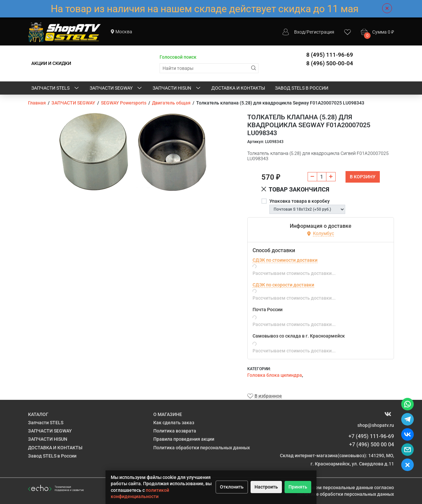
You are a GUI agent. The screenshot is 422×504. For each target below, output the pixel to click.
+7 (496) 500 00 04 (372, 445)
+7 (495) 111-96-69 (371, 436)
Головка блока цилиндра (275, 375)
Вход (299, 32)
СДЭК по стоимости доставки (285, 260)
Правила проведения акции (184, 439)
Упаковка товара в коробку (300, 201)
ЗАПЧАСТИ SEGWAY (116, 88)
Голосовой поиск (178, 57)
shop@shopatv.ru (376, 425)
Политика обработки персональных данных (202, 448)
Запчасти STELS (56, 88)
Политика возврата (175, 431)
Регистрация (320, 32)
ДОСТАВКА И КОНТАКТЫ (238, 88)
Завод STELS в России (302, 88)
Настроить (266, 487)
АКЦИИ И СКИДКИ (51, 63)
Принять (298, 487)
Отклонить (232, 487)
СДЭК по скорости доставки (283, 285)
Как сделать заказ (174, 423)
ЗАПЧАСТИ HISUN (177, 88)
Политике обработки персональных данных (346, 494)
